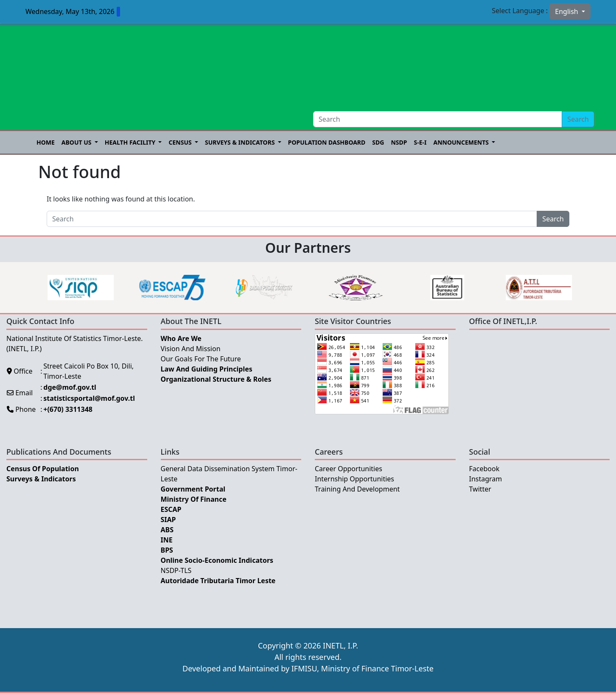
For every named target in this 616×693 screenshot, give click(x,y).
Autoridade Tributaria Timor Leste (218, 581)
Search (578, 119)
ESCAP (171, 509)
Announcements (462, 142)
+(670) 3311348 (68, 409)
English (567, 11)
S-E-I (420, 142)
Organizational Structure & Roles (216, 379)
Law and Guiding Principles (207, 369)
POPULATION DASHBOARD (327, 142)
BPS (167, 550)
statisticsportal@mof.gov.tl (89, 398)
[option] (98, 288)
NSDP (399, 142)
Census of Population (43, 469)
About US (77, 142)
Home (46, 142)
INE (167, 540)
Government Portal (193, 489)
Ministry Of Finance (194, 499)
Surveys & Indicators (241, 142)
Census (181, 142)
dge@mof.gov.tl (70, 387)
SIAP (168, 520)
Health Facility (131, 142)
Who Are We (181, 338)
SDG (378, 142)
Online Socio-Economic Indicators (217, 560)
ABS (167, 530)
